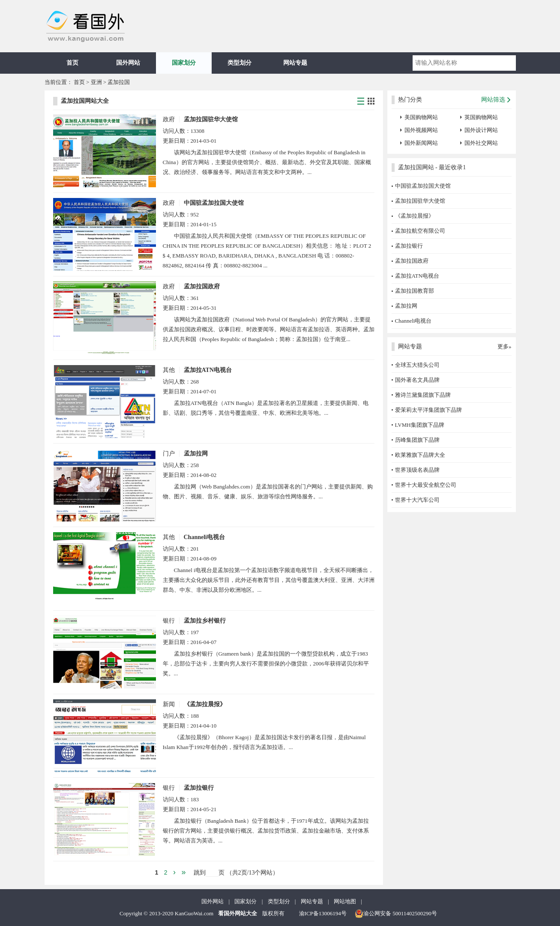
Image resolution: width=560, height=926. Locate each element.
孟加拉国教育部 (415, 291)
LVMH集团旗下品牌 (420, 425)
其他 (169, 370)
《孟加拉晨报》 (205, 704)
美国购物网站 (421, 117)
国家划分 (184, 63)
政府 (169, 119)
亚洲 (96, 82)
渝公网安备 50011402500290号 (396, 914)
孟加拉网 (196, 454)
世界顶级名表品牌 (417, 470)
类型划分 (240, 63)
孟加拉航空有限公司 (420, 231)
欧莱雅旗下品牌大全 (420, 455)
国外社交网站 (481, 143)
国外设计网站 (481, 130)
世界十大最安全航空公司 (426, 485)
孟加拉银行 (199, 788)
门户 (169, 454)
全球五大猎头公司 (417, 365)
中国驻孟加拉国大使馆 (214, 203)
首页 (72, 63)
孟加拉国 (119, 82)
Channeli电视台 (204, 537)
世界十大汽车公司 (417, 500)
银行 (169, 621)
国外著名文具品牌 (417, 380)
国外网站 (128, 63)
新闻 (169, 704)
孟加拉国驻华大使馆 (211, 119)
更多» (505, 346)
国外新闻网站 (421, 143)
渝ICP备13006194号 (323, 913)
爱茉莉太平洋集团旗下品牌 (428, 410)
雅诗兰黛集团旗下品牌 (423, 395)
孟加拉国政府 (202, 286)
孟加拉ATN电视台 (208, 370)
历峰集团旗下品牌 (417, 440)
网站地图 (345, 901)
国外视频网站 (421, 130)
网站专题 (295, 63)
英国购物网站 (481, 117)
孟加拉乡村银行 (205, 621)
